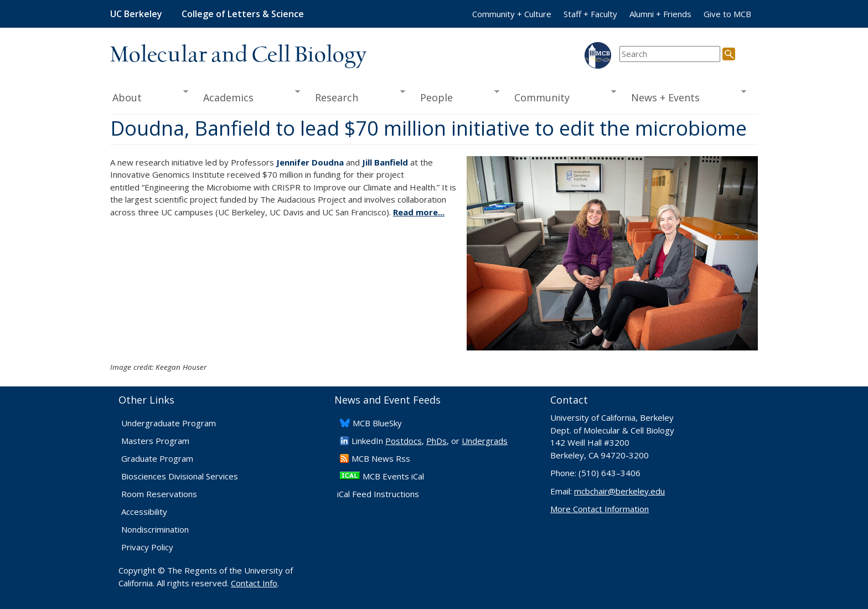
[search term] (670, 54)
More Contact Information (600, 509)
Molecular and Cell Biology (238, 55)
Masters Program (155, 441)
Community (562, 96)
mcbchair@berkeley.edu (619, 491)
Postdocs (404, 441)
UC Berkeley (136, 14)
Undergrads (485, 441)
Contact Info (254, 583)
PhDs (436, 441)
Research (356, 96)
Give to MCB (727, 14)
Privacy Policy (147, 547)
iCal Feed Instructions (378, 494)
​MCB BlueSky (377, 423)
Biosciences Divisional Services (180, 476)
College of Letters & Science (243, 14)
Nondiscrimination (155, 529)
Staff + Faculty (590, 14)
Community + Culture (512, 14)
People (456, 96)
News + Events (685, 96)
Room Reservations (159, 494)
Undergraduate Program (169, 423)
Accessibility (144, 512)
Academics (248, 96)
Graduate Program (157, 458)
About (149, 96)
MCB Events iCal (393, 476)
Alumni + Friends (660, 14)
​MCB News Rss (381, 458)
